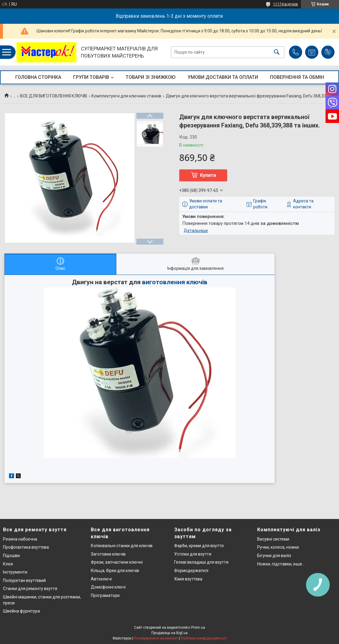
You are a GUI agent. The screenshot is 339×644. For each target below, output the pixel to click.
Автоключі (101, 579)
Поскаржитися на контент (156, 638)
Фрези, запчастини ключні (117, 562)
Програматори (105, 595)
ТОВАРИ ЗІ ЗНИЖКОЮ (151, 77)
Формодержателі (191, 571)
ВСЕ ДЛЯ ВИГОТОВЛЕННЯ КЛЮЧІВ (54, 96)
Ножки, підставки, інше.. (281, 564)
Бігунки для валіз (274, 556)
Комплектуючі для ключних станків (126, 96)
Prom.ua (198, 628)
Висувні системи (273, 539)
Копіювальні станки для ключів (122, 546)
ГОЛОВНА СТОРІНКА (38, 77)
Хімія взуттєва (188, 579)
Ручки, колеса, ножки (278, 547)
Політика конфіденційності (204, 638)
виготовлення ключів (175, 282)
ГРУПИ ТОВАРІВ (91, 77)
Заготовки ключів (108, 554)
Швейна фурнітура (21, 611)
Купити (208, 175)
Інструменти (15, 572)
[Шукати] (277, 52)
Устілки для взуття (193, 554)
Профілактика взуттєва (26, 547)
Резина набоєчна (20, 539)
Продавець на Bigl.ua (169, 633)
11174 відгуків (285, 4)
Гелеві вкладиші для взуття (201, 562)
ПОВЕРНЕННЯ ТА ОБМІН (297, 77)
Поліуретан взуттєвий (24, 580)
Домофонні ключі (108, 587)
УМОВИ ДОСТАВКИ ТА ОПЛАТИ (223, 77)
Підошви (11, 556)
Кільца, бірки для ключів (115, 571)
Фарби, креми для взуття (199, 546)
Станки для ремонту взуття (30, 589)
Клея (8, 564)
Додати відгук (328, 52)
